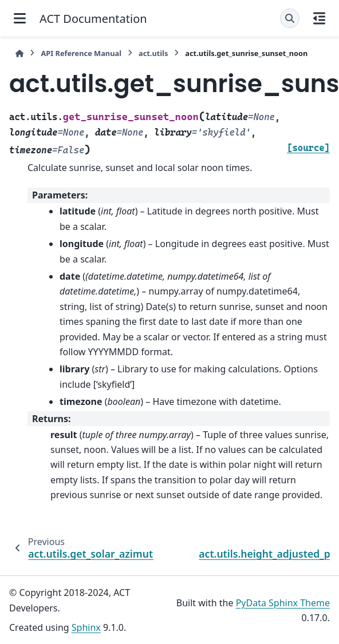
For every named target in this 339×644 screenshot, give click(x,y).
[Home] (19, 53)
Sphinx (86, 627)
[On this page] (319, 18)
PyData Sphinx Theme (283, 603)
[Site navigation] (20, 18)
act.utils (153, 53)
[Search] (290, 18)
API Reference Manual (81, 53)
